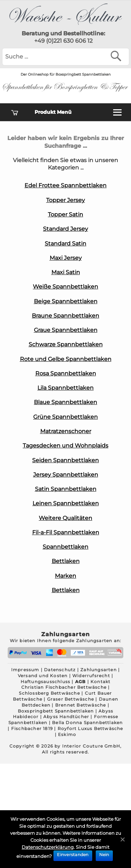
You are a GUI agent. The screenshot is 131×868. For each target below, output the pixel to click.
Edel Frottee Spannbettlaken (65, 185)
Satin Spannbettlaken (66, 489)
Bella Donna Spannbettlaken (87, 723)
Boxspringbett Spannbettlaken (56, 711)
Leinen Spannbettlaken (66, 503)
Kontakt (100, 682)
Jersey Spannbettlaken (66, 475)
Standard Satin (65, 244)
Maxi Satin (66, 272)
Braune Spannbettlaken (65, 316)
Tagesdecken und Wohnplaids (65, 446)
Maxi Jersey (66, 258)
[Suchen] (118, 56)
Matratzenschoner (66, 431)
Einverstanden (73, 855)
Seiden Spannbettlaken (65, 460)
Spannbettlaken (65, 547)
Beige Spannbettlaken (66, 301)
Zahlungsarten (99, 670)
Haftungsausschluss (46, 682)
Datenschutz (60, 670)
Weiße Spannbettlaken (65, 287)
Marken (65, 576)
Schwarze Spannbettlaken (66, 344)
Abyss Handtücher (66, 717)
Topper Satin (65, 214)
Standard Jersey (65, 229)
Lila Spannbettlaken (65, 388)
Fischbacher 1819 (32, 728)
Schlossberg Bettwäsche (49, 693)
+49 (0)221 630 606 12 (63, 41)
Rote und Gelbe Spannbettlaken (66, 359)
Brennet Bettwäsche (81, 705)
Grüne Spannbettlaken (65, 417)
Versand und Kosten (43, 676)
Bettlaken (66, 561)
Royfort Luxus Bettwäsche (90, 728)
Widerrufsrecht (91, 676)
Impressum (25, 670)
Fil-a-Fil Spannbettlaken (66, 532)
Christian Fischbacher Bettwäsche (64, 687)
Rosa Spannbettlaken (66, 373)
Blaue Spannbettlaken (65, 402)
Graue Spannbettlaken (66, 330)
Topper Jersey (65, 200)
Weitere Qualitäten (65, 518)
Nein (104, 855)
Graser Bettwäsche (71, 699)
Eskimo (67, 734)
